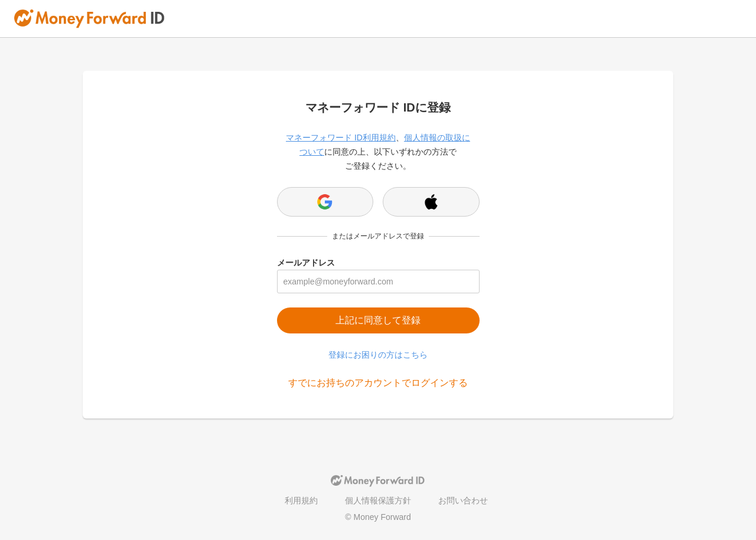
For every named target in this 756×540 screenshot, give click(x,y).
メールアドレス (306, 263)
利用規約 (301, 500)
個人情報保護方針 (378, 500)
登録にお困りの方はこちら (378, 355)
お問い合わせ (463, 500)
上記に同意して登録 (378, 320)
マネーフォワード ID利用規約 (341, 138)
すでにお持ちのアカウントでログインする (378, 383)
